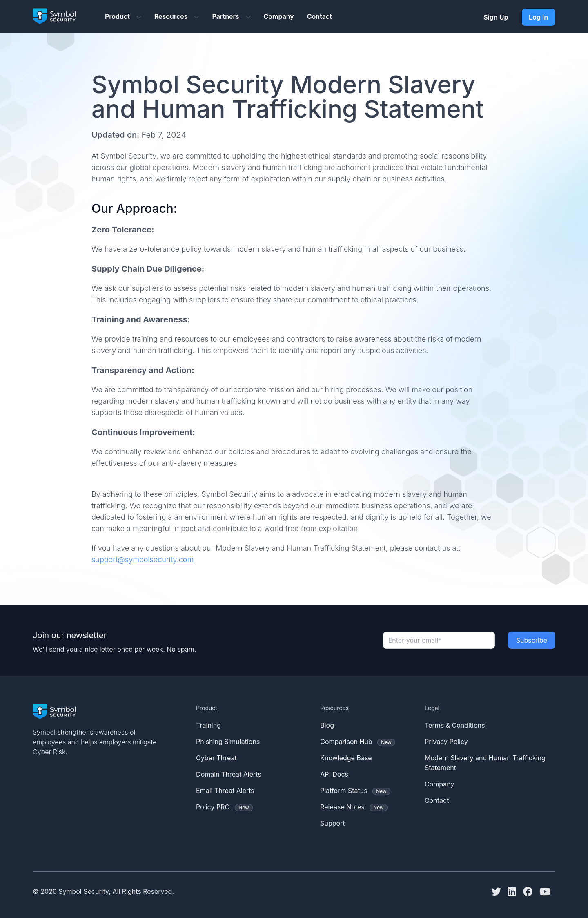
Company (279, 16)
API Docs (334, 774)
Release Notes (354, 807)
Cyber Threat (216, 758)
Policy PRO (224, 807)
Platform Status (355, 791)
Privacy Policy (446, 742)
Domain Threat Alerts (229, 774)
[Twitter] (499, 891)
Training (208, 725)
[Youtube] (547, 891)
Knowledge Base (346, 758)
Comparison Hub (358, 742)
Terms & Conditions (455, 725)
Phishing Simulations (228, 742)
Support (332, 823)
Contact (320, 16)
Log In (538, 17)
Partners (231, 16)
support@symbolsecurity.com (143, 560)
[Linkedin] (514, 891)
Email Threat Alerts (225, 791)
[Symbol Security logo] (54, 17)
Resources (177, 16)
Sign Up (496, 17)
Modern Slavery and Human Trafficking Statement (485, 763)
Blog (327, 725)
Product (123, 16)
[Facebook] (530, 891)
